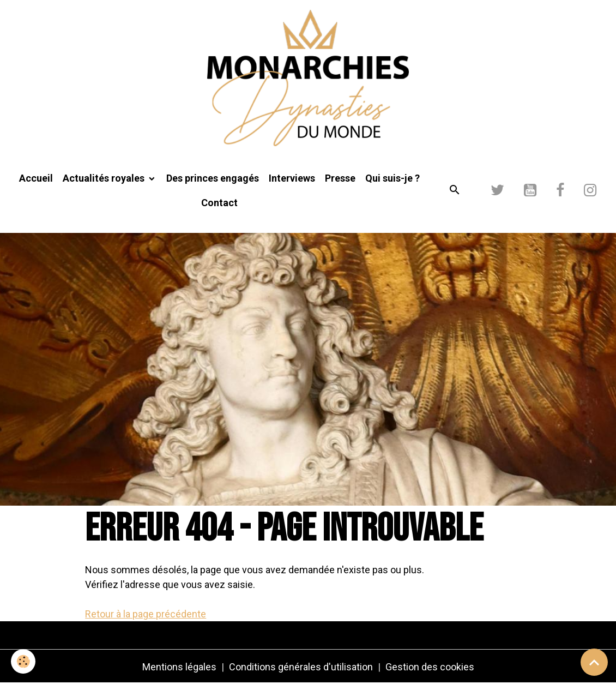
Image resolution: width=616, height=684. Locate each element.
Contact (219, 203)
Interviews (292, 178)
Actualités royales (105, 178)
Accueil (36, 178)
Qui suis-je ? (392, 178)
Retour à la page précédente (146, 614)
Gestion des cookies (430, 667)
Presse (340, 178)
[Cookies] (23, 661)
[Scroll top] (594, 662)
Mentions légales (179, 667)
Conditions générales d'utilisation (301, 667)
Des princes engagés (213, 178)
